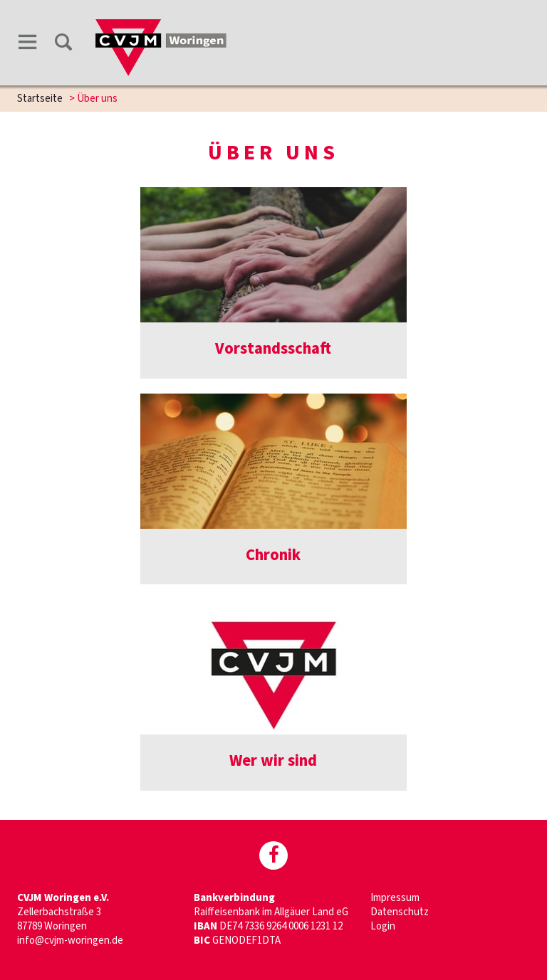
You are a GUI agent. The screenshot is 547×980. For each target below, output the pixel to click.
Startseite (40, 99)
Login (383, 926)
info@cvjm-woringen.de (70, 941)
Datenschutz (400, 912)
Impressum (395, 898)
